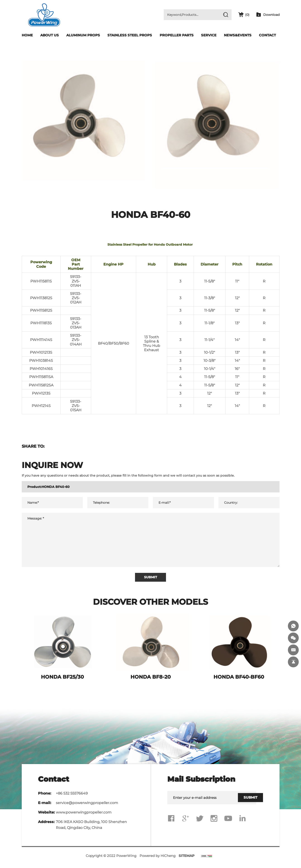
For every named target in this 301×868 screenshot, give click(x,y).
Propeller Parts (177, 35)
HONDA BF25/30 (62, 680)
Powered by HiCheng (158, 859)
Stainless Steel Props (130, 35)
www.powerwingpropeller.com (84, 816)
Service (209, 35)
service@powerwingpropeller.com (87, 806)
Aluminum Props (83, 35)
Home (27, 35)
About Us (50, 35)
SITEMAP (187, 859)
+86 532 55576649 (72, 797)
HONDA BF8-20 (151, 680)
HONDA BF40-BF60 (239, 680)
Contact (267, 35)
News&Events (238, 35)
